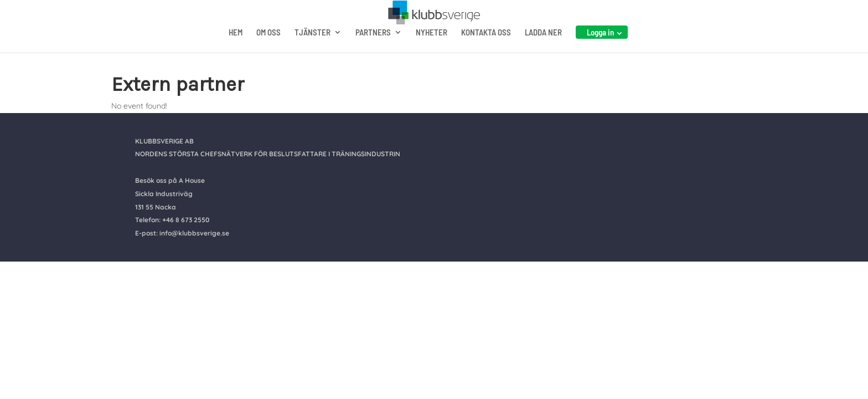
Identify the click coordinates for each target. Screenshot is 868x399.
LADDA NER (543, 54)
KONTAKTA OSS (486, 54)
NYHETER (432, 54)
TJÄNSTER (312, 54)
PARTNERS (373, 54)
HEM (236, 54)
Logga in (600, 54)
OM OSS (268, 54)
